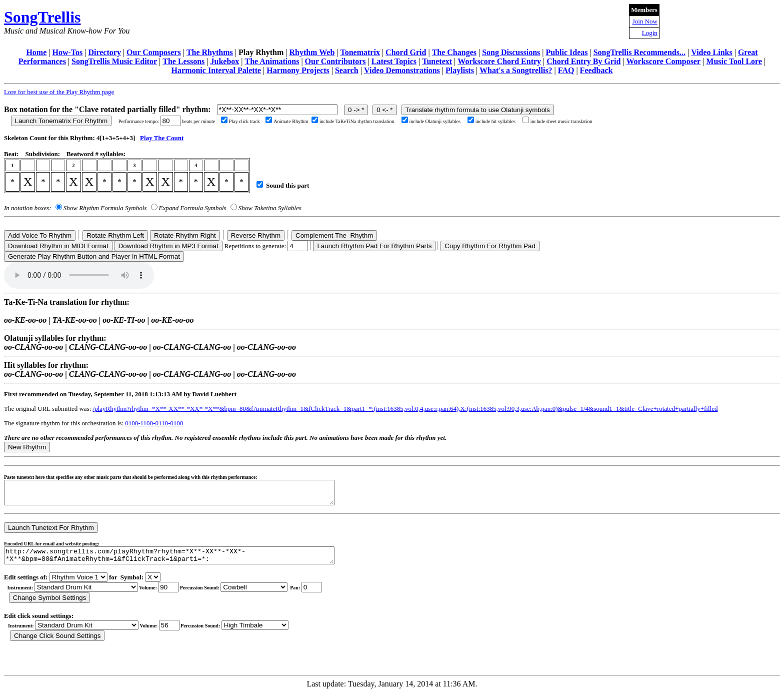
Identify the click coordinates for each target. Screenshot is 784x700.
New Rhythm (27, 447)
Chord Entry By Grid (583, 61)
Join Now (645, 21)
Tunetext (437, 61)
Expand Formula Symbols (193, 208)
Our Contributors (335, 61)
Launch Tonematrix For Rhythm (61, 121)
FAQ (566, 70)
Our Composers (154, 52)
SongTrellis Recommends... (639, 52)
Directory (104, 52)
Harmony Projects (298, 70)
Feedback (596, 70)
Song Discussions (511, 52)
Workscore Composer (664, 61)
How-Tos (67, 52)
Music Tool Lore (734, 61)
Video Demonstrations (402, 70)
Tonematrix (360, 52)
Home (36, 52)
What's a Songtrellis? (516, 70)
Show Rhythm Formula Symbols (105, 208)
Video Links (712, 52)
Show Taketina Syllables (270, 208)
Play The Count (162, 138)
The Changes (454, 52)
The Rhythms (210, 52)
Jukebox (224, 61)
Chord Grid (406, 52)
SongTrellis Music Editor (114, 61)
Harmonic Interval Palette (216, 70)
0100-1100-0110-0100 (154, 423)
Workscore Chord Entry (499, 61)
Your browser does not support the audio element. (79, 275)
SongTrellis (42, 17)
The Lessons (183, 61)
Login (650, 33)
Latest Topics (394, 61)
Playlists (460, 70)
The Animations (272, 61)
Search (347, 70)
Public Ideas (566, 52)
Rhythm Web (312, 52)
